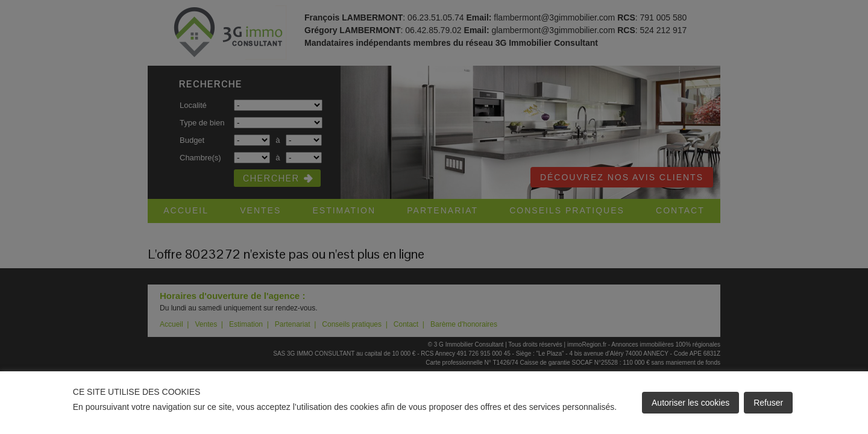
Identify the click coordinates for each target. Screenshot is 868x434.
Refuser (768, 403)
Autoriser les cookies (690, 403)
